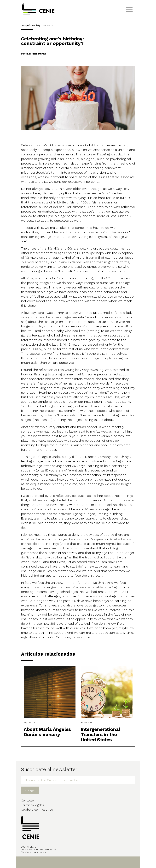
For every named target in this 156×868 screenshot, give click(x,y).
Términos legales (32, 805)
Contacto (27, 800)
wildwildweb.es (38, 852)
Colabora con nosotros (37, 810)
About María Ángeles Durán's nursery (47, 732)
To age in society (31, 25)
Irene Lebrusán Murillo (34, 54)
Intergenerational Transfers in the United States (100, 734)
